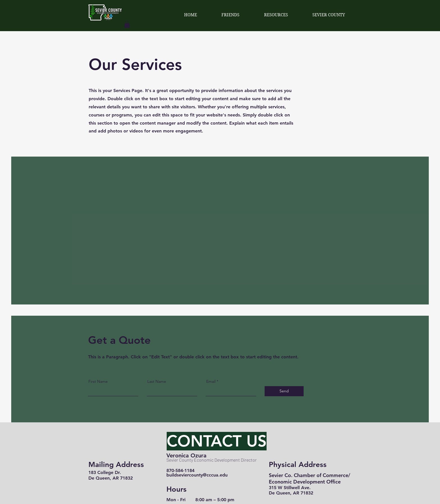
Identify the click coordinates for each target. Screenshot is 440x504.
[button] (127, 24)
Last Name (157, 381)
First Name (98, 381)
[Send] (284, 391)
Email (211, 381)
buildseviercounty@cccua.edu (197, 475)
